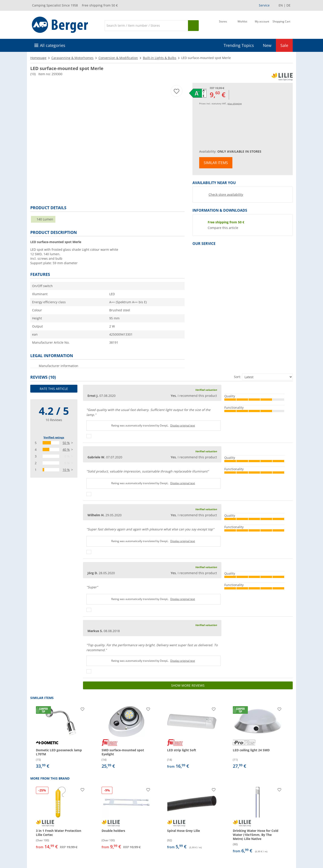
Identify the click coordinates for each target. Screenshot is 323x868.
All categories (53, 45)
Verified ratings (54, 437)
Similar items (216, 163)
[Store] (223, 25)
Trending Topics (239, 45)
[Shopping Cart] (281, 25)
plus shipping (235, 103)
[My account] (262, 25)
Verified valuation (206, 390)
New (267, 45)
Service (264, 5)
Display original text (183, 425)
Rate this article (54, 389)
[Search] (146, 26)
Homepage (38, 58)
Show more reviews (188, 685)
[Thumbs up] (89, 436)
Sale (284, 45)
